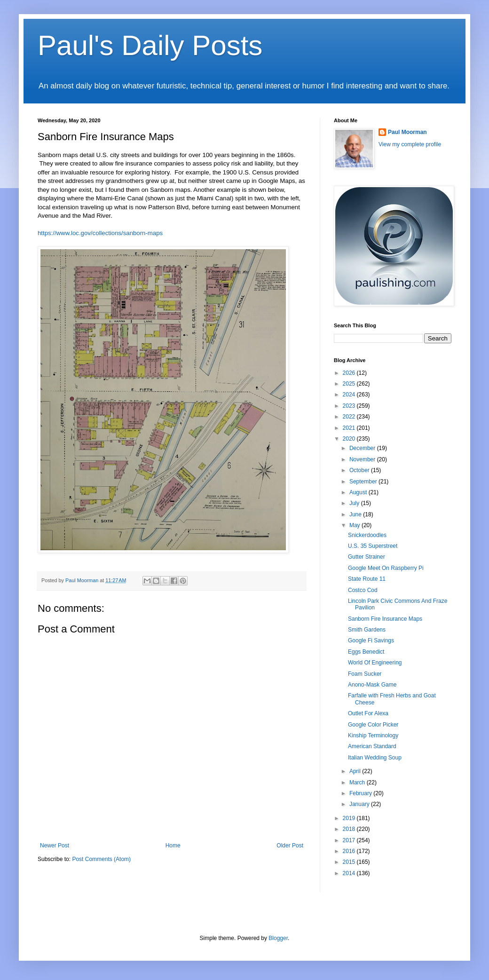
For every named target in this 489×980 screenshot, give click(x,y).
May (355, 525)
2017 (350, 840)
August (359, 492)
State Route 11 (367, 579)
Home (173, 846)
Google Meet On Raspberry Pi (386, 568)
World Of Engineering (375, 663)
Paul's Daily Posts (150, 45)
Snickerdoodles (367, 535)
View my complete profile (410, 144)
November (363, 459)
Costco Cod (363, 590)
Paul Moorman (407, 132)
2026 (350, 373)
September (364, 482)
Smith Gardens (367, 630)
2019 (350, 818)
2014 (350, 873)
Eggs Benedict (366, 652)
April (356, 771)
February (361, 793)
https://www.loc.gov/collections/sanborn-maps (100, 233)
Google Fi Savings (371, 640)
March (358, 782)
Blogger (278, 938)
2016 (350, 851)
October (360, 470)
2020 (350, 439)
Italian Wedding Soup (375, 758)
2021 (350, 428)
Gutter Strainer (367, 557)
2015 (350, 862)
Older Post (290, 846)
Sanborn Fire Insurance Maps (385, 619)
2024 (350, 395)
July (355, 503)
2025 (350, 384)
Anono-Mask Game (372, 685)
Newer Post (55, 846)
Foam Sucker (365, 674)
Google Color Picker (373, 725)
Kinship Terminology (373, 735)
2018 (350, 829)
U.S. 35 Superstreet (373, 546)
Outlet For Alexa (368, 713)
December (363, 448)
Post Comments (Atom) (101, 859)
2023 (350, 406)
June (356, 514)
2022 (350, 417)
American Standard (372, 746)
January (360, 804)
